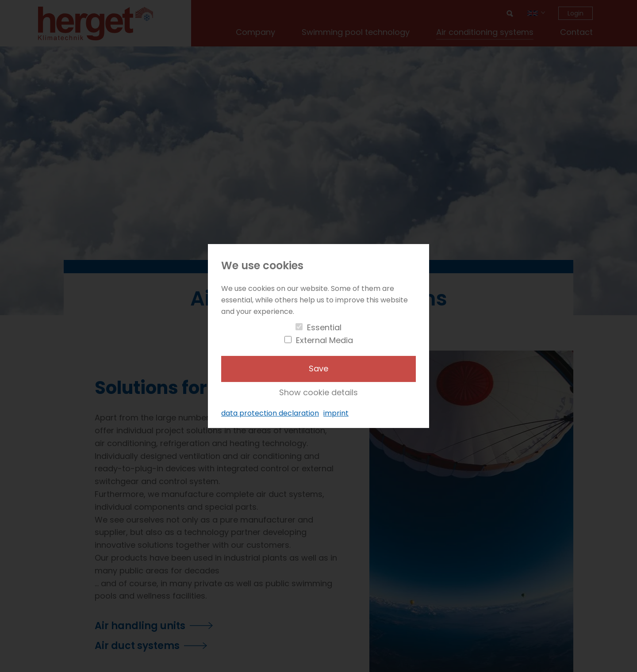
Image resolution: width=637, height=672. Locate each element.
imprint (336, 413)
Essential (324, 327)
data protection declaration (270, 413)
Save (318, 368)
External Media (324, 340)
